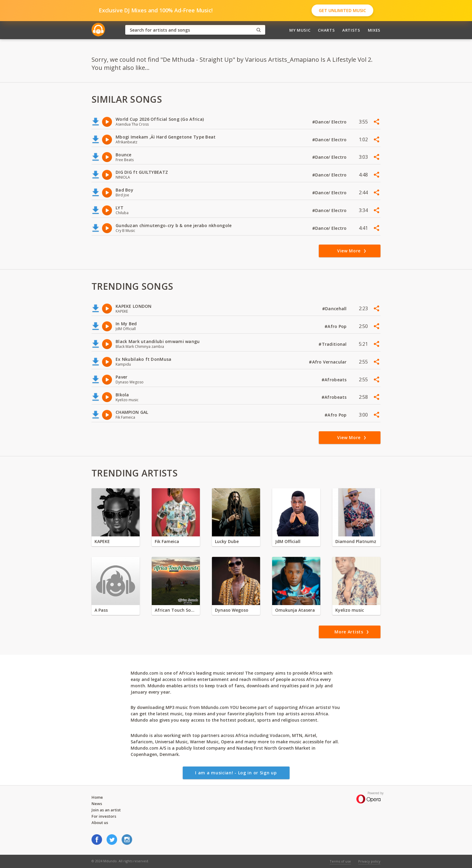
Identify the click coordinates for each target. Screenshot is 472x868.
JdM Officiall (288, 541)
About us (100, 823)
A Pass (101, 610)
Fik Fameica (167, 541)
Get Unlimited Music (342, 10)
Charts (326, 30)
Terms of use (340, 861)
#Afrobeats (335, 380)
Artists (351, 30)
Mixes (374, 30)
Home (97, 797)
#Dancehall (335, 309)
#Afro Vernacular (328, 362)
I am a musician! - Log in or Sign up (236, 773)
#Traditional (333, 344)
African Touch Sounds (176, 610)
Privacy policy (369, 861)
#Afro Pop (336, 326)
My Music (300, 30)
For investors (104, 816)
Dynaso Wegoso (232, 610)
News (97, 804)
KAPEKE (102, 541)
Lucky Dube (227, 541)
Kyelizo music (350, 610)
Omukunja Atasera (295, 610)
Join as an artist (106, 810)
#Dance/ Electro (330, 122)
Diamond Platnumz (356, 541)
